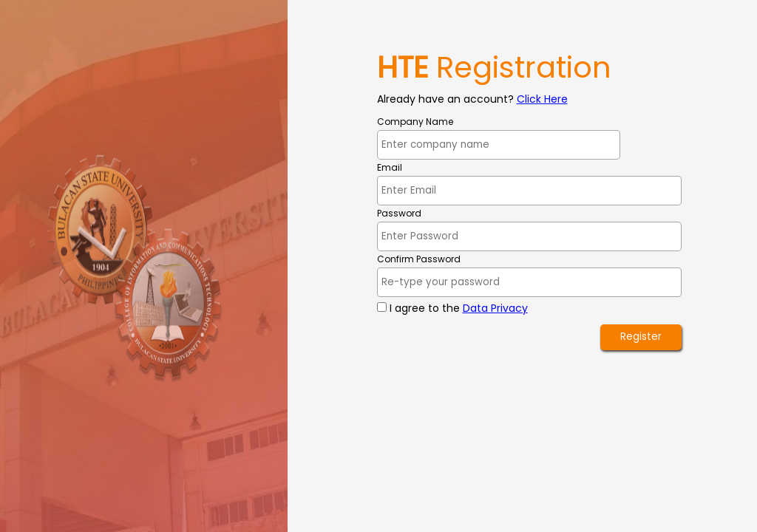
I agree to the (459, 308)
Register (641, 337)
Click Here (542, 99)
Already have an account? (445, 99)
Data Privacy (495, 308)
